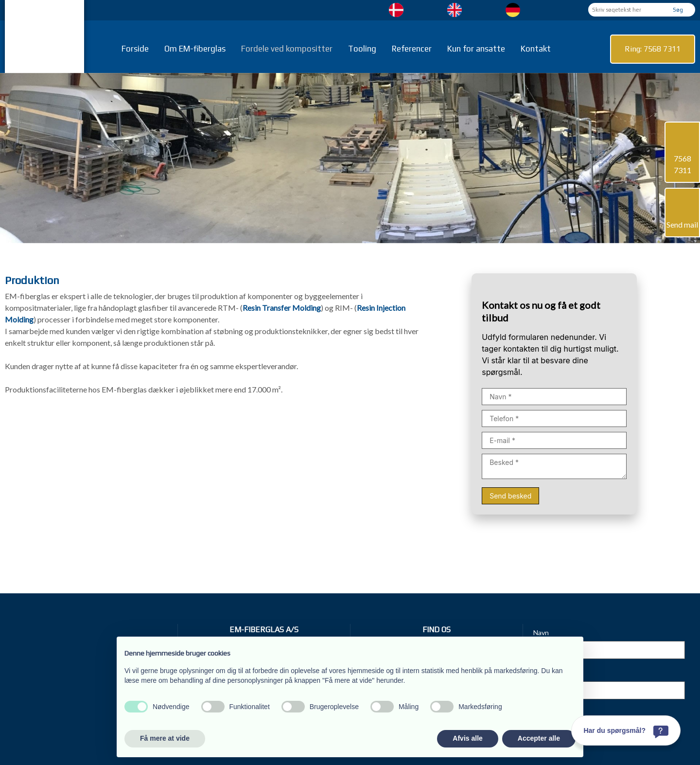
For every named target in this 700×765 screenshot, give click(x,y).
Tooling (362, 49)
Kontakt (536, 49)
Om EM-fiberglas (195, 49)
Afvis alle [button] (467, 738)
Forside (135, 49)
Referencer (412, 49)
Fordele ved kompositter (287, 49)
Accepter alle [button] (539, 738)
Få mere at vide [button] (165, 738)
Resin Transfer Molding (282, 308)
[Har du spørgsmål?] (626, 730)
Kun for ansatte (476, 49)
